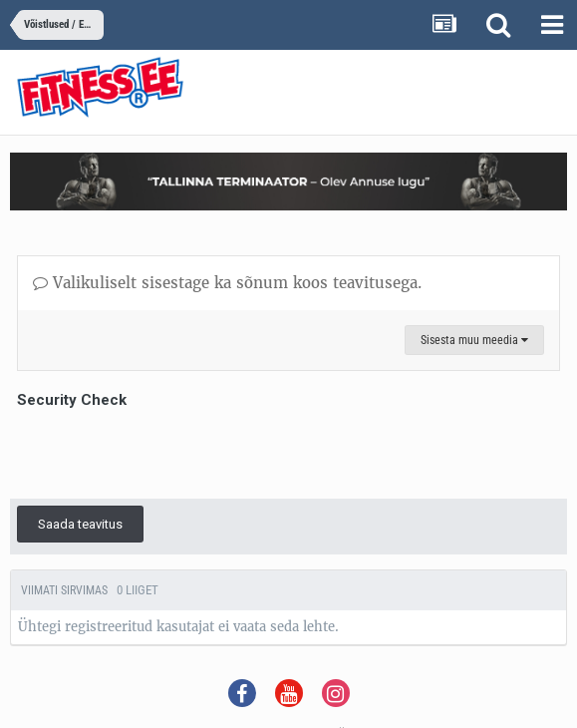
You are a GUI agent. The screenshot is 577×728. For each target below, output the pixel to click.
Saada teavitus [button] (80, 524)
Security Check (72, 400)
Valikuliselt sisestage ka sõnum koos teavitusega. (227, 283)
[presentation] (168, 453)
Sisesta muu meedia (474, 340)
